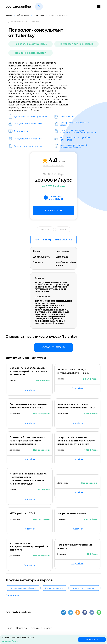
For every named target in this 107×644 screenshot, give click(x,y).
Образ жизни (23, 15)
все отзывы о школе (54, 166)
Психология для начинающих (76, 44)
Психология (39, 15)
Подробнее (30, 390)
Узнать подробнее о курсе (53, 240)
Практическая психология (31, 53)
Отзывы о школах (41, 628)
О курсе (45, 229)
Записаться (54, 211)
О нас (9, 628)
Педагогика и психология (84, 588)
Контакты (22, 628)
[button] (39, 7)
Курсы (63, 229)
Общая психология (54, 588)
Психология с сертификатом (31, 44)
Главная (9, 15)
